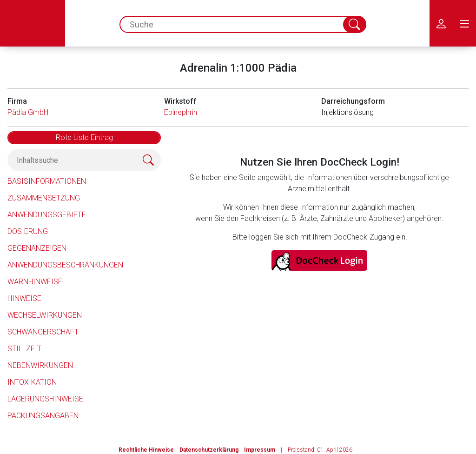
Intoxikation (32, 382)
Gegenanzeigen (37, 248)
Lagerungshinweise (45, 399)
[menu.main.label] (464, 23)
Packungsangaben (43, 416)
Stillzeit (24, 349)
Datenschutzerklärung (209, 450)
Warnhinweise (35, 282)
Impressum (260, 450)
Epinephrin (181, 112)
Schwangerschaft (43, 332)
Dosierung (28, 231)
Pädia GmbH (28, 112)
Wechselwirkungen (45, 315)
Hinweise (24, 298)
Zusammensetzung (44, 198)
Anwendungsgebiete (47, 215)
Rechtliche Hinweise (146, 450)
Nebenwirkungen (40, 365)
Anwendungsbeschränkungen (65, 265)
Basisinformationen (47, 181)
